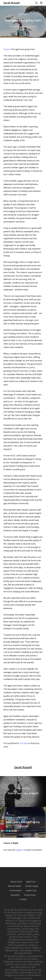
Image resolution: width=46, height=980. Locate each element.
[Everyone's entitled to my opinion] (23, 822)
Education (15, 895)
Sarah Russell (11, 3)
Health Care (31, 890)
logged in (20, 850)
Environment (16, 890)
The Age (24, 743)
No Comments (23, 30)
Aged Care (23, 14)
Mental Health (15, 886)
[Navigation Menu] (41, 3)
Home (6, 49)
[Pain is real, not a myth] (23, 791)
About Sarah (16, 882)
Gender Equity (32, 886)
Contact (23, 899)
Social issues (30, 895)
